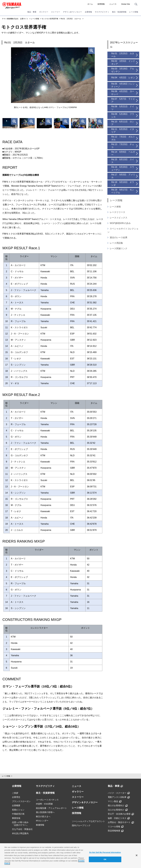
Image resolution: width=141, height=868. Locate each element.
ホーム (90, 4)
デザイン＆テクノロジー (85, 802)
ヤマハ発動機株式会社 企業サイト (15, 19)
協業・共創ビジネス (119, 818)
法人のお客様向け (118, 810)
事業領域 (16, 818)
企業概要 (16, 805)
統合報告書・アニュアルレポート (51, 808)
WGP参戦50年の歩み (120, 223)
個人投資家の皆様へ (45, 812)
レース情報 (134, 12)
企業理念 (16, 797)
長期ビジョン (18, 810)
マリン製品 (115, 801)
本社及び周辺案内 (20, 833)
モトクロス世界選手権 (50, 19)
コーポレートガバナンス (47, 800)
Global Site (126, 4)
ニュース (113, 4)
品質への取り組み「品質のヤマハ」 (20, 824)
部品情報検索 (116, 831)
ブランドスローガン (21, 801)
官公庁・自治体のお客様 (121, 814)
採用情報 (101, 4)
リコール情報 (116, 827)
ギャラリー (44, 12)
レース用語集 (116, 243)
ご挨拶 (15, 793)
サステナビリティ (102, 12)
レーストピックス (119, 218)
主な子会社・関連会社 (22, 829)
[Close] (137, 855)
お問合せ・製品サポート (121, 822)
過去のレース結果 (119, 237)
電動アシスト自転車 (119, 797)
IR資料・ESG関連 (44, 804)
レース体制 (115, 207)
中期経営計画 (18, 814)
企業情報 (88, 12)
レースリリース (117, 212)
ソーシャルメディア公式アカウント (88, 821)
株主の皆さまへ (43, 816)
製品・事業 (32, 12)
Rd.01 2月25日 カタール (71, 19)
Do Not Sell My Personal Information (105, 852)
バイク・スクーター (119, 793)
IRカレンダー (42, 821)
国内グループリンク (81, 825)
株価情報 (40, 825)
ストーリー (56, 12)
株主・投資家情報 (119, 12)
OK (105, 859)
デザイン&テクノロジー (72, 12)
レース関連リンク (119, 248)
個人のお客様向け (118, 806)
